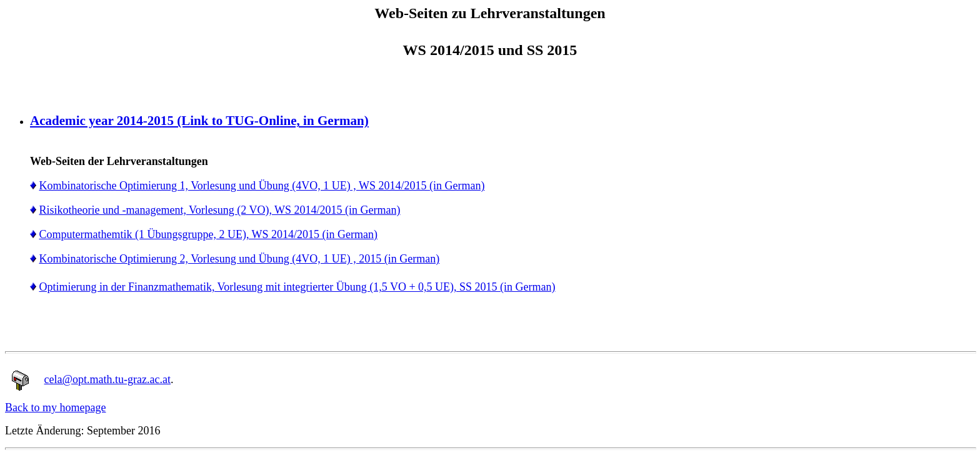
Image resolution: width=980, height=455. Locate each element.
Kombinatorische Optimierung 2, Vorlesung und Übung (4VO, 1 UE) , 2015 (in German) (240, 259)
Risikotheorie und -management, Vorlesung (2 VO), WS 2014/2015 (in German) (220, 210)
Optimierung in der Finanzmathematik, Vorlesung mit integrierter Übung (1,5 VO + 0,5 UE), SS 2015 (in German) (297, 287)
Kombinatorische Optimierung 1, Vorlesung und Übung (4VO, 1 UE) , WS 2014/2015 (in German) (262, 186)
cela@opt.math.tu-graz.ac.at (107, 379)
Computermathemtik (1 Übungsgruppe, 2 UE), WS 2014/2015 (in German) (209, 234)
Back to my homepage (55, 407)
